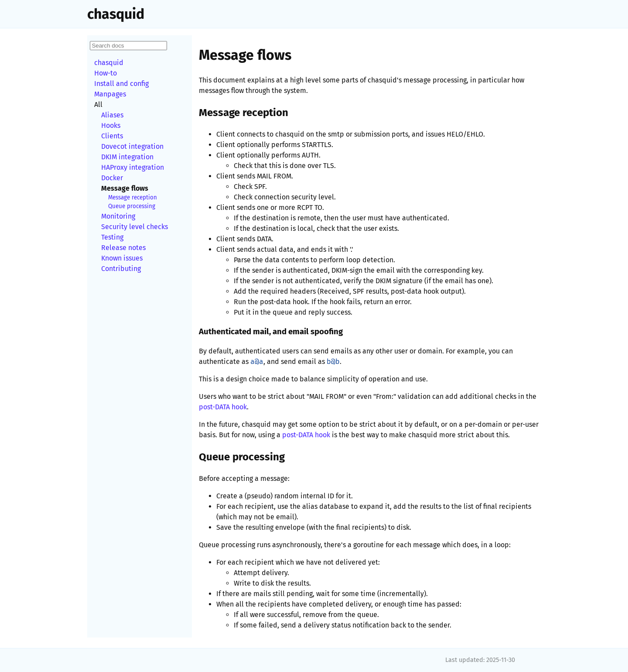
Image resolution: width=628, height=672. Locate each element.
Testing (112, 237)
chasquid (116, 14)
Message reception (133, 198)
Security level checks (135, 227)
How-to (106, 73)
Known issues (122, 258)
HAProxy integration (133, 167)
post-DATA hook (223, 407)
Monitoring (118, 216)
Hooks (111, 125)
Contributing (121, 269)
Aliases (112, 115)
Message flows (125, 188)
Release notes (123, 248)
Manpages (110, 94)
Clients (112, 136)
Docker (112, 178)
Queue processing (132, 206)
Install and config (121, 84)
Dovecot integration (132, 146)
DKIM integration (127, 157)
